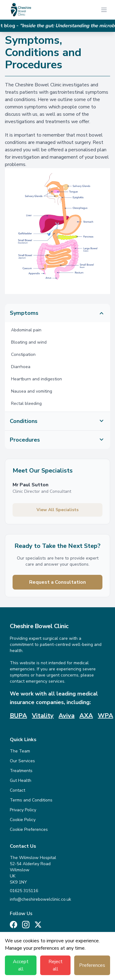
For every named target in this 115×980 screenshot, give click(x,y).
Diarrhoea (21, 367)
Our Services (22, 761)
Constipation (23, 354)
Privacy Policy (23, 810)
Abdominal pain (26, 330)
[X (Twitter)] (38, 925)
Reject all (56, 965)
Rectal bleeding (26, 403)
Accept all (21, 965)
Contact (17, 790)
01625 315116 (24, 891)
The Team (20, 751)
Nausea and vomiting (32, 391)
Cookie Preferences (29, 829)
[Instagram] (26, 925)
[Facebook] (13, 925)
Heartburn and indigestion (36, 379)
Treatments (21, 771)
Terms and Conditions (31, 800)
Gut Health (21, 780)
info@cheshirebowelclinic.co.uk (40, 899)
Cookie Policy (23, 820)
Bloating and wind (29, 342)
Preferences (92, 965)
